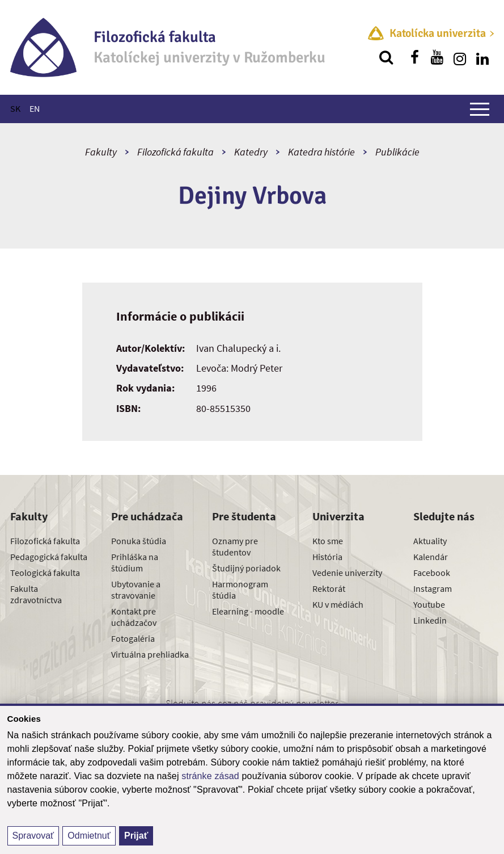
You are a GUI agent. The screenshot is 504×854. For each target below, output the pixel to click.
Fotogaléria (133, 638)
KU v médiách (338, 604)
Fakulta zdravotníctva (36, 594)
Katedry (251, 152)
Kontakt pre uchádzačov (134, 617)
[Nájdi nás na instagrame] (460, 57)
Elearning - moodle (248, 611)
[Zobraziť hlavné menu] (480, 109)
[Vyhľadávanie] (386, 57)
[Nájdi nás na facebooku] (414, 57)
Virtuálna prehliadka (150, 654)
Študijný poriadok (246, 568)
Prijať (136, 836)
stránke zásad (210, 776)
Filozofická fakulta (175, 152)
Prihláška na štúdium (135, 562)
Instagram (433, 588)
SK (15, 108)
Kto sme (328, 541)
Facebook (432, 573)
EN (35, 108)
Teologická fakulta (45, 573)
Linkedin (430, 620)
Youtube (429, 604)
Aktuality (430, 541)
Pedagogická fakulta (49, 557)
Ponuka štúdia (139, 541)
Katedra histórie (321, 152)
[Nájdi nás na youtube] (437, 57)
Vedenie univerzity (347, 573)
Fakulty (101, 152)
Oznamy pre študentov (235, 546)
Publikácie (397, 152)
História (327, 557)
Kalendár (431, 557)
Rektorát (329, 588)
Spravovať (33, 836)
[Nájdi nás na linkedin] (482, 57)
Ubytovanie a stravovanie (136, 590)
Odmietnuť (89, 836)
